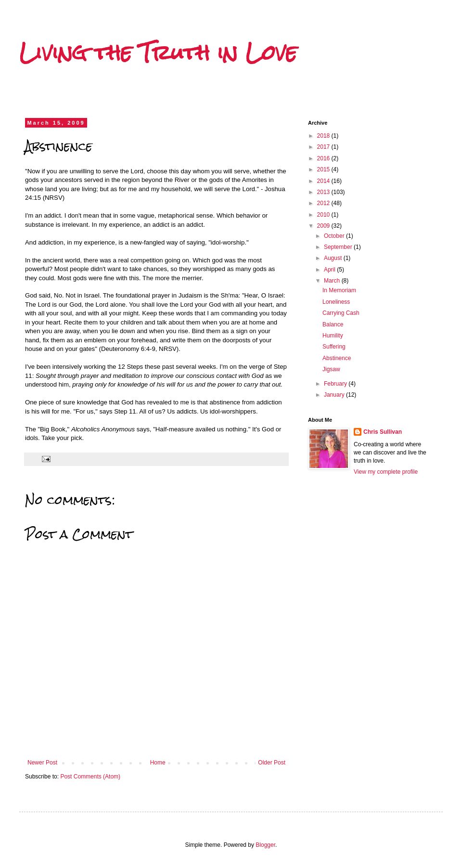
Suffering (334, 347)
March (333, 281)
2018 (324, 136)
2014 (324, 181)
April (330, 270)
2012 (324, 203)
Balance (333, 324)
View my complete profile (386, 472)
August (334, 258)
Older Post (272, 763)
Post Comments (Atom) (90, 777)
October (335, 236)
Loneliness (336, 302)
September (339, 247)
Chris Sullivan (383, 432)
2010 (324, 215)
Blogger (265, 845)
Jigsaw (331, 369)
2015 (324, 169)
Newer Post (42, 763)
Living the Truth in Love (158, 52)
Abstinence (337, 358)
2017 (324, 147)
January (335, 395)
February (336, 384)
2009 (324, 226)
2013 (324, 192)
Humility (333, 336)
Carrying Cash (341, 313)
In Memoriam (339, 290)
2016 (324, 158)
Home (158, 763)
